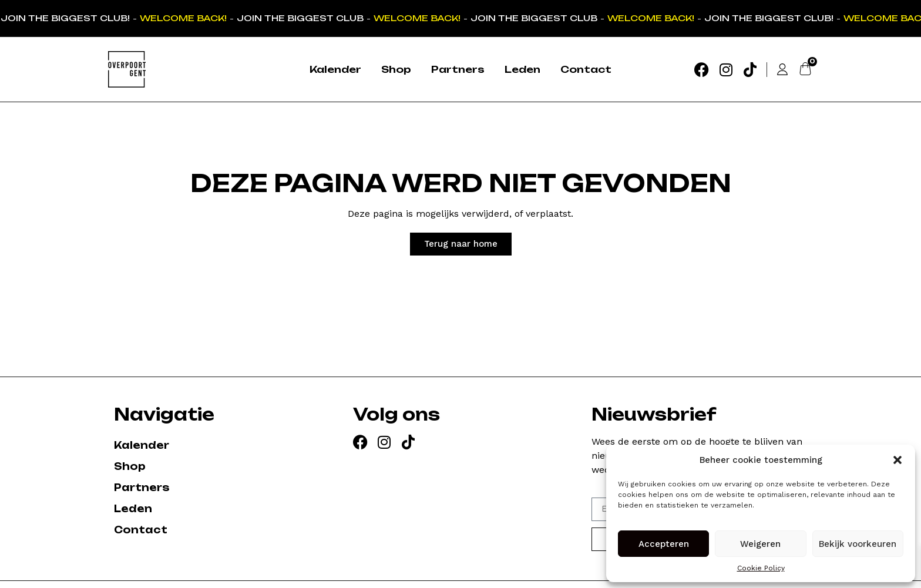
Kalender (335, 69)
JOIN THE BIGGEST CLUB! (66, 18)
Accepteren (664, 544)
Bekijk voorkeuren (858, 544)
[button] (898, 460)
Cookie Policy (761, 568)
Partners (458, 69)
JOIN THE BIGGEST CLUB (301, 18)
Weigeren (760, 544)
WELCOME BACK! (184, 18)
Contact (586, 69)
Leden (522, 69)
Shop (396, 69)
